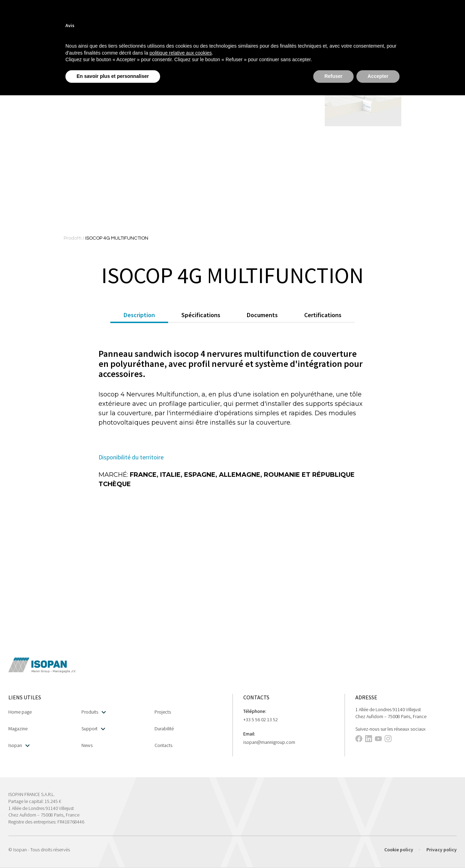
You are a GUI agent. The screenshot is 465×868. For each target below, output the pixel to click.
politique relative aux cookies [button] (181, 53)
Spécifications (201, 315)
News (87, 745)
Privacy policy (442, 850)
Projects (163, 712)
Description (139, 315)
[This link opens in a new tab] (359, 740)
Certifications (323, 315)
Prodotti (73, 238)
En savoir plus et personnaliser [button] (113, 76)
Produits (94, 712)
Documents (262, 315)
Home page (20, 712)
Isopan (19, 745)
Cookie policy (399, 850)
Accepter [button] (378, 76)
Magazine (18, 729)
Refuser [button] (333, 76)
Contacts (163, 745)
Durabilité (164, 729)
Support (93, 729)
